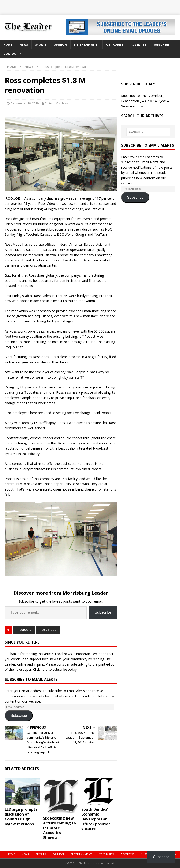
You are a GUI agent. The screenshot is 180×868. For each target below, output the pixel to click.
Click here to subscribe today (55, 669)
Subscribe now (132, 106)
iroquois (24, 630)
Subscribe (161, 45)
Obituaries (115, 45)
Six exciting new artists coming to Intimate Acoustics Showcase (60, 828)
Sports (41, 45)
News (24, 45)
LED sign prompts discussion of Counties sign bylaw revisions (21, 817)
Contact (11, 54)
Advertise (138, 45)
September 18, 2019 (25, 103)
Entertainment (86, 45)
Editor (49, 103)
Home (8, 45)
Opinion (60, 45)
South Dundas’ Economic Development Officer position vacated (96, 819)
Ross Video (48, 630)
